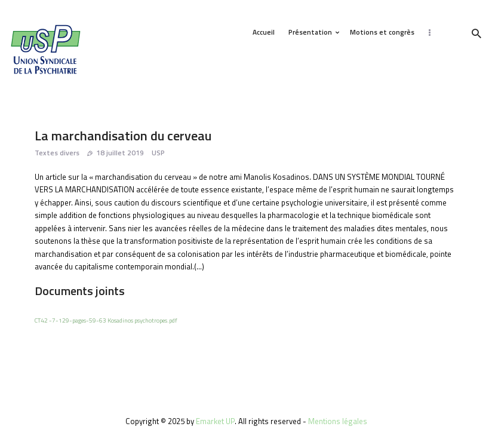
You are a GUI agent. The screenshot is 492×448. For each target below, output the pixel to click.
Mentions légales (338, 421)
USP (158, 153)
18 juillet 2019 (120, 153)
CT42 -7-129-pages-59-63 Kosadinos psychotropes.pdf (106, 320)
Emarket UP (215, 421)
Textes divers (57, 153)
